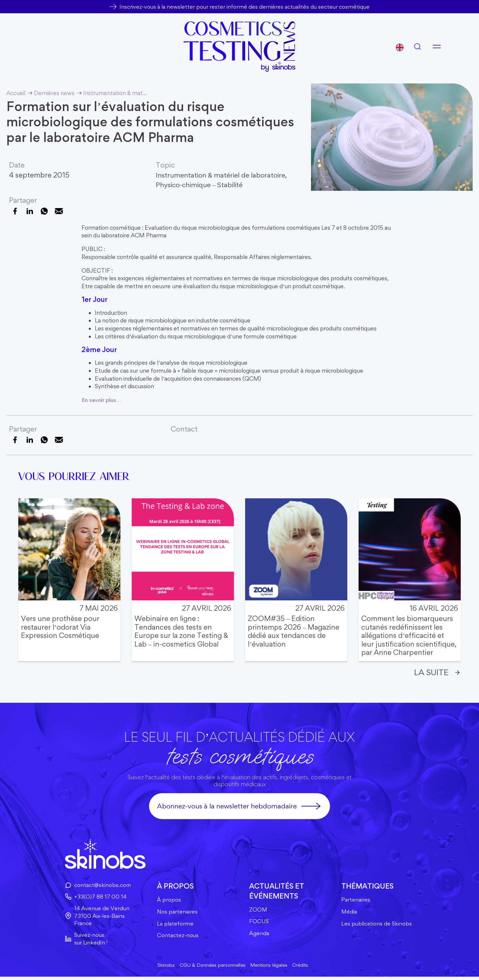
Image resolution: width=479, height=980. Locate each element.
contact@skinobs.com (96, 886)
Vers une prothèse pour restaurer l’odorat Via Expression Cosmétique (60, 627)
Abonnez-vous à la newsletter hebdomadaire (239, 807)
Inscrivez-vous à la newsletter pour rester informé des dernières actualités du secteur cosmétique (244, 6)
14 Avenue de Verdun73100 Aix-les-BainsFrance (95, 917)
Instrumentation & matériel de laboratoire (223, 175)
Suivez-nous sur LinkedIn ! (84, 941)
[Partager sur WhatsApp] (44, 211)
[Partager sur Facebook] (15, 211)
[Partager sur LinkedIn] (30, 211)
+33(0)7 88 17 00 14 (94, 897)
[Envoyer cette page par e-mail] (59, 211)
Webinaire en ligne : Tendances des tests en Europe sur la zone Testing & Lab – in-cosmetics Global (181, 631)
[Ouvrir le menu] (437, 47)
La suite (436, 673)
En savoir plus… (102, 400)
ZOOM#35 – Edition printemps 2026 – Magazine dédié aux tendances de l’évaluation (294, 631)
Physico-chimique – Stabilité (202, 184)
